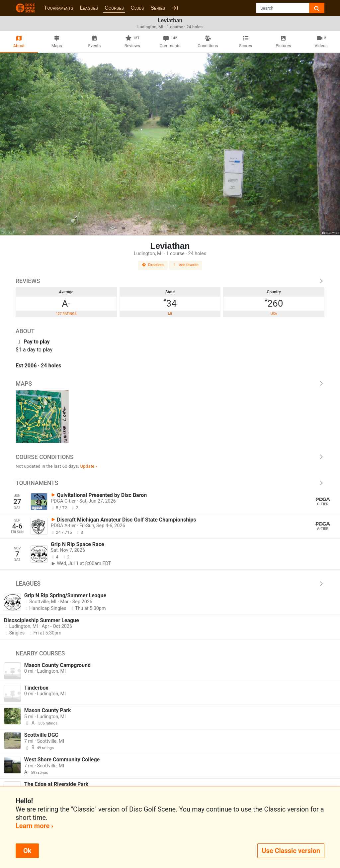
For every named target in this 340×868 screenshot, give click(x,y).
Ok (27, 851)
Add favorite (186, 265)
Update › (88, 466)
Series (158, 8)
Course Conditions (170, 457)
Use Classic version (291, 851)
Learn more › (34, 826)
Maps (170, 384)
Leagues (89, 8)
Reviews (170, 281)
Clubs (137, 8)
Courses (114, 8)
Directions (153, 265)
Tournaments (58, 8)
